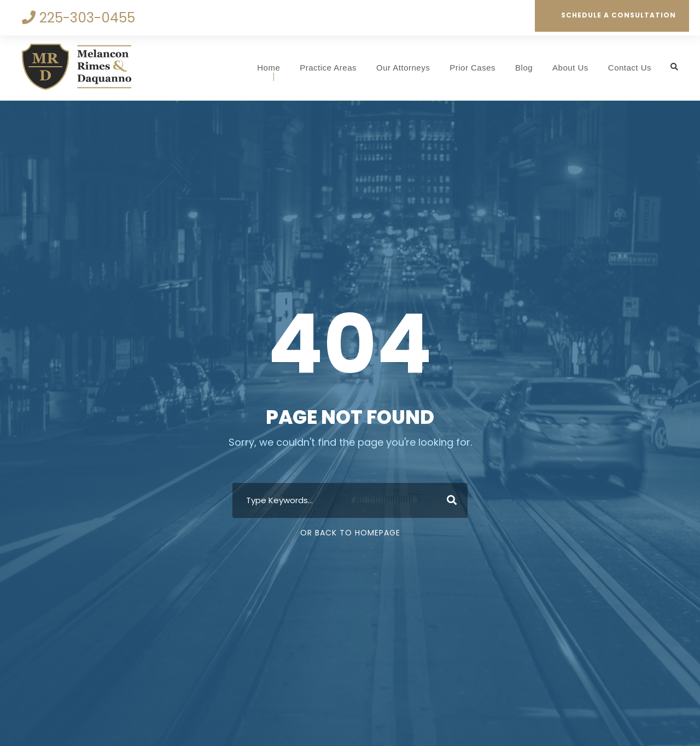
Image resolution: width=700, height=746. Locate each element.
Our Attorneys (403, 68)
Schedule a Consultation (612, 15)
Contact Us (630, 68)
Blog (524, 68)
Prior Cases (472, 68)
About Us (570, 68)
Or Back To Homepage (350, 533)
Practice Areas (328, 68)
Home (269, 68)
